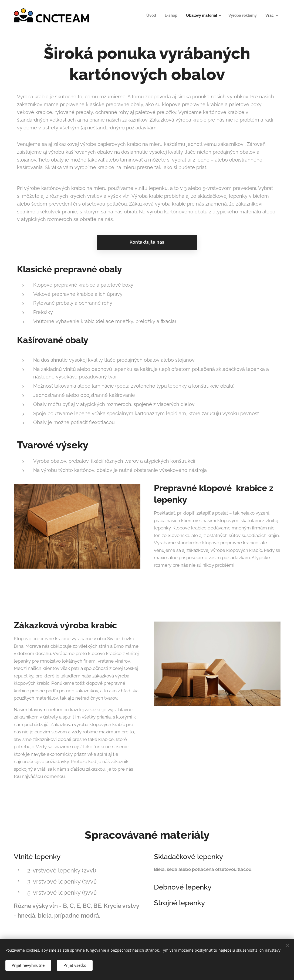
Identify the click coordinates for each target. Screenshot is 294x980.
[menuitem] (146, 15)
